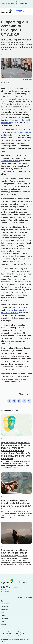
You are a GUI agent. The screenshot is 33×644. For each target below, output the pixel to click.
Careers (3, 615)
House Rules (5, 607)
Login (25, 12)
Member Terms (5, 604)
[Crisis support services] (16, 4)
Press (3, 621)
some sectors (20, 279)
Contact (3, 624)
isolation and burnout (10, 161)
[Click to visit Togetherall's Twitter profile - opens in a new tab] (10, 634)
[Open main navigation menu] (30, 12)
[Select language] (29, 582)
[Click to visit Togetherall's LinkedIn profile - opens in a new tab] (17, 634)
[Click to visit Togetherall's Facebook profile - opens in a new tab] (4, 634)
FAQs (3, 601)
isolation (5, 235)
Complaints (4, 618)
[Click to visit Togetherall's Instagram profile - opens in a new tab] (23, 634)
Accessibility (5, 610)
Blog (3, 55)
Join (19, 12)
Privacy (3, 613)
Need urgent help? (26, 598)
